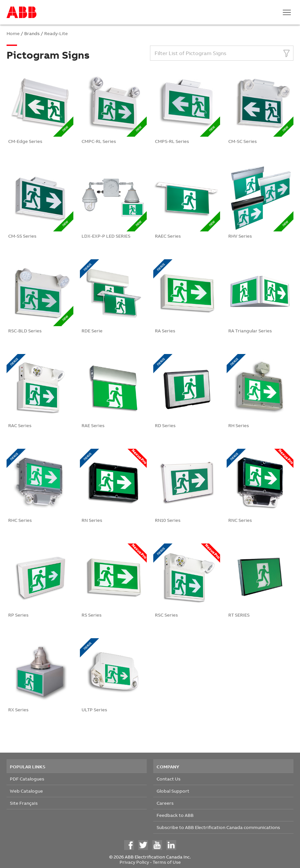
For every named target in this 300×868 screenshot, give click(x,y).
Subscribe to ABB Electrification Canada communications (218, 827)
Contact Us (169, 779)
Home (13, 33)
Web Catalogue (26, 791)
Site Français (24, 803)
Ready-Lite (56, 33)
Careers (165, 803)
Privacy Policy (134, 862)
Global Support (173, 791)
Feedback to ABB (175, 815)
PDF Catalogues (27, 779)
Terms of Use (167, 862)
